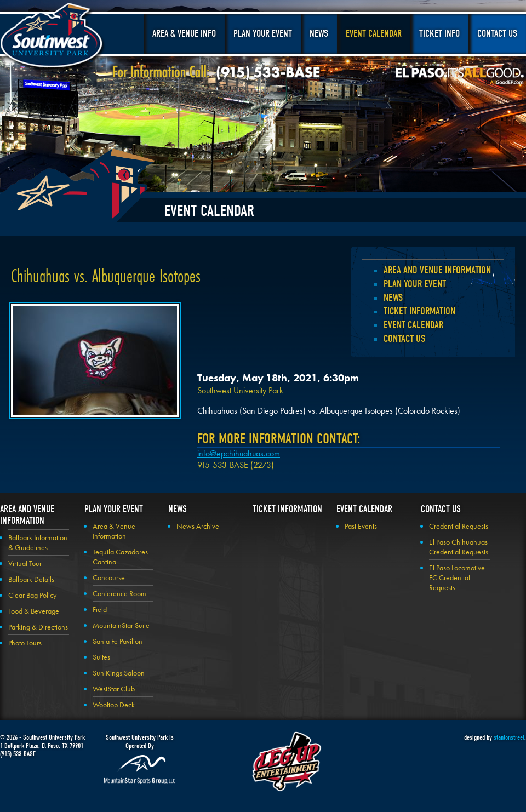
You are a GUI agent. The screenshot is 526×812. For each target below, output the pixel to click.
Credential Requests (459, 526)
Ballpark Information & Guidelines (38, 542)
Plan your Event (415, 284)
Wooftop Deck (114, 705)
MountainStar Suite (121, 625)
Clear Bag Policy (32, 595)
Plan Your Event (263, 34)
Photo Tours (25, 643)
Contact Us (497, 34)
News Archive (198, 526)
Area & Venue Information (114, 531)
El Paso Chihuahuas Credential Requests (459, 547)
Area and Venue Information (437, 270)
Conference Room (119, 593)
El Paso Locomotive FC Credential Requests (457, 577)
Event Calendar (374, 34)
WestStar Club (114, 689)
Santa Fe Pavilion (118, 641)
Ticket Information (419, 311)
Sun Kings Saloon (119, 673)
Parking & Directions (38, 627)
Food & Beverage (34, 611)
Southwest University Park (53, 37)
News (319, 34)
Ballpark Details (31, 579)
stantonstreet (509, 737)
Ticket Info (439, 34)
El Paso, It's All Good (460, 76)
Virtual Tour (25, 563)
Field (100, 609)
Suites (101, 657)
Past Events (361, 526)
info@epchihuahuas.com (239, 453)
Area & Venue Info (184, 34)
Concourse (109, 577)
